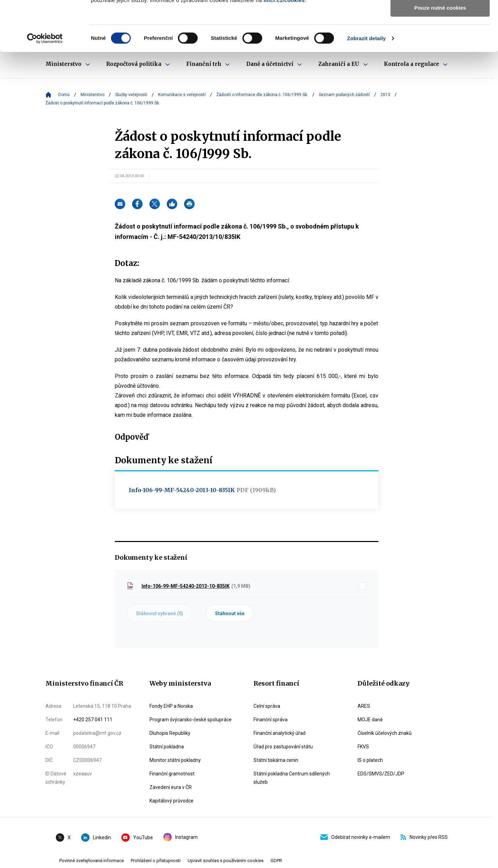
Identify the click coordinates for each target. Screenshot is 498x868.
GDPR (276, 861)
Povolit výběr (440, 38)
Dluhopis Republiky (170, 733)
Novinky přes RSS (424, 837)
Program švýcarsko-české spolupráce (191, 720)
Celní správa (267, 706)
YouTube (137, 837)
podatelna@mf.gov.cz (97, 733)
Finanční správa (271, 720)
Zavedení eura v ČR (171, 787)
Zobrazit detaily (367, 88)
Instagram (181, 837)
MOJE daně (370, 720)
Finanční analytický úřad (280, 733)
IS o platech (370, 760)
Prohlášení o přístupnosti (156, 861)
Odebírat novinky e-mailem (355, 837)
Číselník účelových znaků (385, 733)
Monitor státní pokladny (175, 760)
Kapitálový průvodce (171, 801)
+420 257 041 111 (93, 720)
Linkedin (96, 837)
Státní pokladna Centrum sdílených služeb (292, 778)
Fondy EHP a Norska (171, 706)
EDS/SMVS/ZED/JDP (381, 774)
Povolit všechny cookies (440, 17)
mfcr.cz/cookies (284, 50)
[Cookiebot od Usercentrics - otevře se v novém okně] (45, 88)
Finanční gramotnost (172, 774)
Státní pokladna (167, 747)
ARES (364, 706)
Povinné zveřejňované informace (92, 861)
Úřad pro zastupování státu (283, 747)
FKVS (363, 747)
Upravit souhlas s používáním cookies (226, 861)
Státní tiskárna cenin (276, 760)
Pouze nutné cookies (440, 58)
